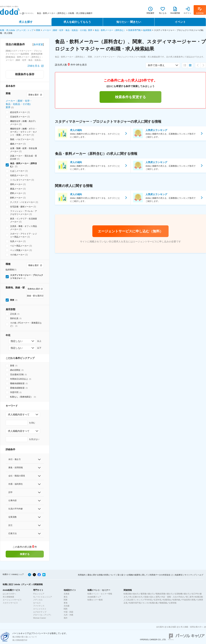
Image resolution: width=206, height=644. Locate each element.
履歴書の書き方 (147, 594)
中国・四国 (68, 612)
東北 (66, 597)
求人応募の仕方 (136, 597)
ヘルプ (200, 575)
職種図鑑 (163, 603)
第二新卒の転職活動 (194, 597)
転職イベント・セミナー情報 (100, 594)
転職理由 (167, 600)
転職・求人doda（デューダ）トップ (17, 30)
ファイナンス (39, 606)
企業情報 (173, 603)
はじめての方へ (9, 594)
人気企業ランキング (134, 600)
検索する (25, 554)
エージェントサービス (12, 600)
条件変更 (38, 44)
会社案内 (160, 627)
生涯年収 (158, 600)
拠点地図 (172, 627)
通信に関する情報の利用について (102, 575)
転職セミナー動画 (95, 600)
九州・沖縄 (68, 615)
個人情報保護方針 (20, 640)
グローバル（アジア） (43, 615)
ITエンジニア (39, 594)
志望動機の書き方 (182, 594)
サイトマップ (190, 575)
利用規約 (82, 575)
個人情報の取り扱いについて (25, 637)
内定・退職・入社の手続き (173, 597)
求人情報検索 (8, 597)
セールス (37, 603)
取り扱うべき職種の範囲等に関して (133, 575)
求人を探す (26, 22)
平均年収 (148, 600)
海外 (66, 618)
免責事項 (179, 575)
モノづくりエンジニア (43, 597)
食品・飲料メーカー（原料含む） (110, 30)
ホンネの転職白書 (150, 603)
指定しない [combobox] (17, 341)
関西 (66, 609)
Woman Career (39, 618)
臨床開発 (147, 30)
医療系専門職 (134, 30)
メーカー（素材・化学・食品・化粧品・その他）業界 (67, 30)
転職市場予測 (135, 603)
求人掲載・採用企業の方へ (192, 627)
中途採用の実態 (189, 600)
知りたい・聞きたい (129, 22)
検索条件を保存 (25, 74)
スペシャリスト (40, 609)
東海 (66, 603)
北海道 (67, 594)
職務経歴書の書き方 (164, 594)
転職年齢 (176, 600)
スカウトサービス (10, 603)
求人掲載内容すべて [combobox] (19, 415)
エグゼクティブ (40, 612)
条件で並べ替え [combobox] (156, 65)
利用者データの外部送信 (160, 575)
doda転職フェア (94, 597)
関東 (38, 30)
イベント (180, 22)
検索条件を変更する (130, 97)
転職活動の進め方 (131, 594)
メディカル (38, 600)
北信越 (67, 606)
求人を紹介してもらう (77, 22)
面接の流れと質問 (152, 597)
